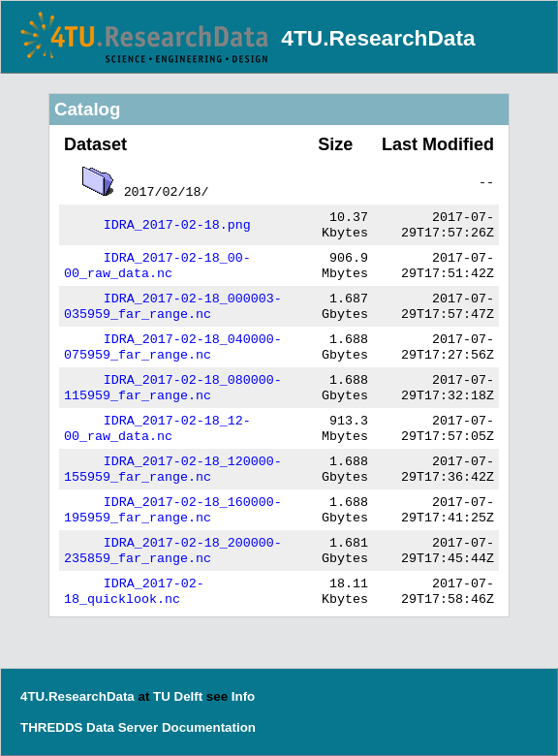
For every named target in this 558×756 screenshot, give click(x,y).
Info (243, 696)
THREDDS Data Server (89, 727)
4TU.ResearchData (378, 38)
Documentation (209, 727)
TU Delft (178, 696)
